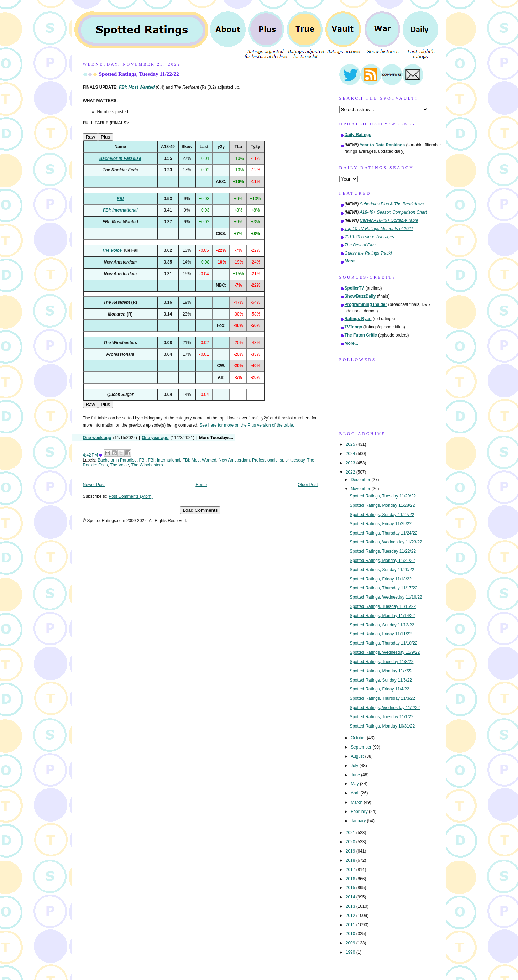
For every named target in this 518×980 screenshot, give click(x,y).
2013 (351, 906)
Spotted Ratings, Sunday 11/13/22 (382, 625)
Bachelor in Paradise (117, 460)
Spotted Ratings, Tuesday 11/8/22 (381, 662)
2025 (351, 444)
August (358, 756)
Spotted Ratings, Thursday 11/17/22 (383, 588)
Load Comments (200, 510)
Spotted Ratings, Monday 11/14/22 (382, 616)
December (361, 480)
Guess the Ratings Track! (368, 253)
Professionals (265, 460)
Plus (105, 137)
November (361, 489)
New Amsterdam (234, 460)
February (360, 812)
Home (201, 485)
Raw (91, 137)
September (362, 747)
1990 (351, 952)
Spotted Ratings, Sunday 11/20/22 (382, 570)
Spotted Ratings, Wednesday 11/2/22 (385, 708)
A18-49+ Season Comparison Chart (393, 212)
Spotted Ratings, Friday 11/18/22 (381, 579)
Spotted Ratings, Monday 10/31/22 (382, 726)
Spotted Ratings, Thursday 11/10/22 (383, 643)
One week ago (97, 438)
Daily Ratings (358, 135)
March (357, 802)
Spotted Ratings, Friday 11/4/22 (379, 689)
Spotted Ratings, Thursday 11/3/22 (382, 698)
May (355, 784)
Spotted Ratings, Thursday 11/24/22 (383, 533)
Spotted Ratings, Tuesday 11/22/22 (139, 74)
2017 (351, 870)
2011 (351, 925)
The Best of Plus (360, 245)
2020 (351, 842)
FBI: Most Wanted (200, 460)
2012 (351, 916)
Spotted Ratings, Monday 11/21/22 (382, 561)
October (359, 738)
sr (281, 460)
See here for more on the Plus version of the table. (247, 425)
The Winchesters (147, 465)
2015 (351, 888)
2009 (351, 943)
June (356, 775)
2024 (351, 454)
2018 (351, 860)
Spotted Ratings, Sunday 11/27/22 (382, 515)
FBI (143, 460)
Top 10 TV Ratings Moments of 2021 (379, 229)
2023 (351, 463)
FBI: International (164, 460)
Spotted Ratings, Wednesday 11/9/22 (385, 652)
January (359, 821)
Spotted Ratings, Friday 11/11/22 (381, 634)
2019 (351, 851)
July (355, 766)
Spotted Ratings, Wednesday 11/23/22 (386, 542)
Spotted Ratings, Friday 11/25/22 (381, 524)
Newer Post (94, 485)
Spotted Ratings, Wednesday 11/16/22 (386, 597)
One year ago (155, 438)
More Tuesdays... (216, 438)
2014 (351, 897)
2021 (351, 833)
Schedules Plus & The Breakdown (392, 204)
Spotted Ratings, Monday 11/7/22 (381, 671)
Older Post (308, 485)
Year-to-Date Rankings (382, 145)
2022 (351, 472)
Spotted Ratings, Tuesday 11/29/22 (383, 496)
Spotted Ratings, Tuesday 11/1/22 (381, 717)
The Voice (119, 465)
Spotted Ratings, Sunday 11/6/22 (381, 680)
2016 (351, 879)
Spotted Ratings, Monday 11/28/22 (382, 505)
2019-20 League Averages (370, 237)
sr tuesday (295, 460)
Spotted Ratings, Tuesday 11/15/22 (383, 606)
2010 (351, 934)
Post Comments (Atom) (131, 496)
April (355, 793)
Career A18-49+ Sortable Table (389, 220)
